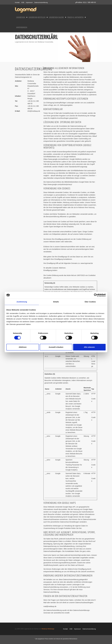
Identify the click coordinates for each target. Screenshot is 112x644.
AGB (23, 3)
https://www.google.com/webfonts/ (56, 159)
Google (58, 356)
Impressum (29, 3)
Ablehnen (23, 347)
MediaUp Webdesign (48, 629)
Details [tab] (56, 302)
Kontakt (17, 3)
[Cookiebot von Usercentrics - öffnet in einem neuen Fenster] (96, 295)
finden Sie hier (76, 528)
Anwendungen (22, 27)
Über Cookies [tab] (90, 302)
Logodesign (21, 17)
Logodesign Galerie (56, 17)
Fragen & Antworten (75, 17)
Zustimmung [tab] (22, 302)
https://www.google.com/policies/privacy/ (58, 184)
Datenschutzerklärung (41, 3)
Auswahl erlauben (56, 347)
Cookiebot (92, 275)
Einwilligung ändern (50, 270)
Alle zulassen (89, 347)
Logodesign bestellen (37, 17)
